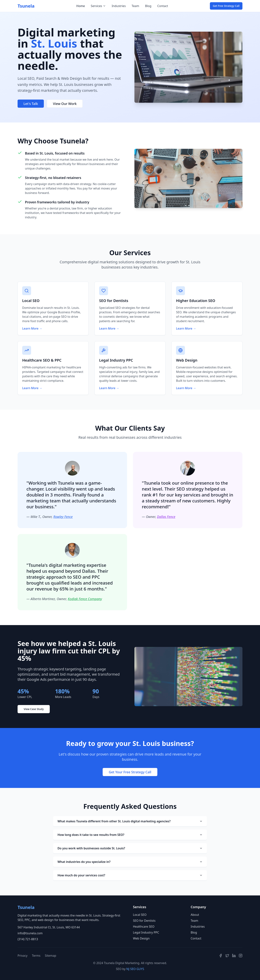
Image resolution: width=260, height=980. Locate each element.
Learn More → (32, 328)
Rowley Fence (63, 517)
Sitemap (50, 956)
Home (81, 6)
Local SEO (140, 915)
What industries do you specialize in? (130, 862)
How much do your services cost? (130, 875)
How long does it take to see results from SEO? (130, 835)
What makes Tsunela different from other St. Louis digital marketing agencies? (130, 821)
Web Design (141, 938)
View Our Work (65, 104)
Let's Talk (31, 104)
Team (135, 6)
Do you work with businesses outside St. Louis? (130, 848)
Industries (119, 6)
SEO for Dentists (144, 921)
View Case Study (34, 709)
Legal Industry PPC (146, 932)
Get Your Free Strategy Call (130, 772)
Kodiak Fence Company (85, 599)
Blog (148, 6)
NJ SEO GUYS (135, 969)
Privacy (22, 956)
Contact (163, 6)
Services (98, 6)
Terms (36, 956)
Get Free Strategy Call (226, 6)
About (195, 915)
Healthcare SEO (144, 927)
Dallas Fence (166, 517)
